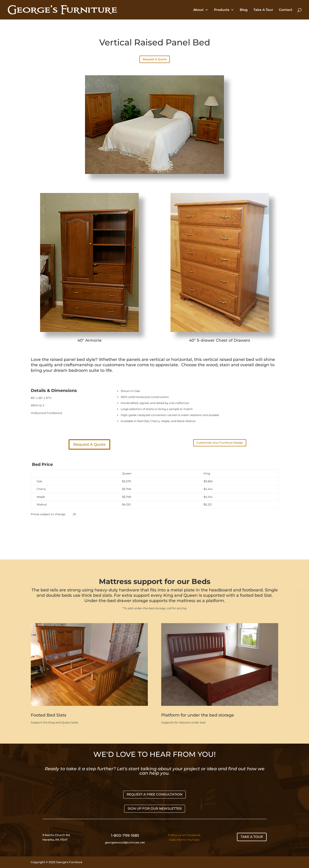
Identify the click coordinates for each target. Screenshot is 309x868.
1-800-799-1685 (125, 835)
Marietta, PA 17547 (55, 840)
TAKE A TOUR (252, 837)
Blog (244, 10)
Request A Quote (155, 59)
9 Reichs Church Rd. (57, 835)
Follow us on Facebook (184, 835)
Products (222, 10)
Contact (286, 10)
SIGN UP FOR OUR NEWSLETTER (155, 808)
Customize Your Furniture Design (220, 443)
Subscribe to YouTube (184, 840)
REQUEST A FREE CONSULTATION (154, 794)
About (198, 10)
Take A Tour (263, 10)
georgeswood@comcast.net (125, 842)
